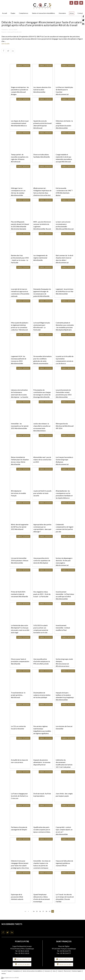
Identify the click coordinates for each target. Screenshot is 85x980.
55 (37, 911)
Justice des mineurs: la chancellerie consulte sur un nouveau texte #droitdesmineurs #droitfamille (42, 428)
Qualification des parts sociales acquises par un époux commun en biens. (42, 830)
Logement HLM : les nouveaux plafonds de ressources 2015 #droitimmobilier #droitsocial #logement (19, 361)
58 (46, 911)
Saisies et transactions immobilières (43, 13)
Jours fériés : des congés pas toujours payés (64, 795)
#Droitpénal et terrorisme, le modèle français (18, 493)
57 (43, 911)
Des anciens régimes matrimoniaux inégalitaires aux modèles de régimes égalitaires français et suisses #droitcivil (42, 732)
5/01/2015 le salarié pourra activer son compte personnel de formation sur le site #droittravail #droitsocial (42, 630)
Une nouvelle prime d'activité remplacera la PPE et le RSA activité (42, 661)
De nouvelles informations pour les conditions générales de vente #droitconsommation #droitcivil (42, 361)
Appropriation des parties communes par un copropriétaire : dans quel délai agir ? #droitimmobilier (42, 529)
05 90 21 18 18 (24, 951)
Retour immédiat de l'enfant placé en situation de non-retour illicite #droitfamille (20, 461)
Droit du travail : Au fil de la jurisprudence (42, 795)
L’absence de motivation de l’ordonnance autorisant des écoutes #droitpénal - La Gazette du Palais (20, 395)
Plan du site (67, 971)
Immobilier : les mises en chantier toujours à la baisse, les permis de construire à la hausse (42, 864)
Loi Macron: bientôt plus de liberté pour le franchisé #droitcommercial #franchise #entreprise (64, 92)
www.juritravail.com (14, 32)
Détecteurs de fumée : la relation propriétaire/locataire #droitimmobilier (64, 124)
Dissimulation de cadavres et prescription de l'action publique (42, 695)
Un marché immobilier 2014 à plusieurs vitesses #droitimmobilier (20, 560)
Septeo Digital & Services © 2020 (10, 978)
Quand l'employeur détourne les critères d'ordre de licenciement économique (42, 898)
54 (34, 911)
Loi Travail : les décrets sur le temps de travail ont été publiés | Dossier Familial (65, 898)
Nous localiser (24, 964)
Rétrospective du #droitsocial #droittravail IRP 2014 (65, 426)
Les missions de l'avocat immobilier (64, 727)
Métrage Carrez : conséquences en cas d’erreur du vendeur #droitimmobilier (18, 192)
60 (53, 911)
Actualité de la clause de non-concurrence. (19, 761)
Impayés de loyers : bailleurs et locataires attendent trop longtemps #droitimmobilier (65, 696)
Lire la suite (5, 44)
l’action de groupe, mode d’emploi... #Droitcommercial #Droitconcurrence (64, 663)
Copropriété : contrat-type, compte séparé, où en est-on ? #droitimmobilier (64, 831)
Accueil (5, 13)
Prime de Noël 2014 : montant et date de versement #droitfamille (19, 594)
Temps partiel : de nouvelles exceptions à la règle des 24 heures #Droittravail (20, 158)
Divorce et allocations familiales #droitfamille (42, 156)
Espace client (71, 3)
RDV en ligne (81, 3)
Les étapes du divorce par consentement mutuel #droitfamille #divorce (20, 123)
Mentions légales (77, 971)
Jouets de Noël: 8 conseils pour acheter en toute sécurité (42, 493)
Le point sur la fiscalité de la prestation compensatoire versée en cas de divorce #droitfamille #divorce (65, 361)
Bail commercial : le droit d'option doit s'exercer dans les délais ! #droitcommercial (64, 259)
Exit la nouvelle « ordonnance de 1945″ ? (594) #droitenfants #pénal (64, 192)
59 (50, 911)
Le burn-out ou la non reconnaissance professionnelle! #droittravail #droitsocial (65, 225)
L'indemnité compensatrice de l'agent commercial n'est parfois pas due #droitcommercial (65, 529)
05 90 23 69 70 (65, 951)
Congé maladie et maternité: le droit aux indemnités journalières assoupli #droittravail (64, 158)
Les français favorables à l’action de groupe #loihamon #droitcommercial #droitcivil (64, 462)
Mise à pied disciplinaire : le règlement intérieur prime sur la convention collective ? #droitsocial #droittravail (20, 327)
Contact (80, 13)
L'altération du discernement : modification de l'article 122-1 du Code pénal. (64, 763)
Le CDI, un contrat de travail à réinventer (18, 727)
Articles (4, 973)
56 (40, 911)
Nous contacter (24, 959)
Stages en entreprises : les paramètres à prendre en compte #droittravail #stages (20, 91)
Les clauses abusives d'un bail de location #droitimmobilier (42, 90)
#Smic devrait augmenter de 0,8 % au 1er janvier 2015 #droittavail (20, 527)
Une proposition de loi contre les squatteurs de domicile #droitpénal (42, 560)
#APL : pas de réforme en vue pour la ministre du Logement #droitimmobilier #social (42, 225)
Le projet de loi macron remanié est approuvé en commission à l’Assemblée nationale (20, 293)
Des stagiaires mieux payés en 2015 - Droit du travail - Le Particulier (42, 594)
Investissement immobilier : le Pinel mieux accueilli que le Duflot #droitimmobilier (65, 595)
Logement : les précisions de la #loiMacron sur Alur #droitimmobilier (65, 291)
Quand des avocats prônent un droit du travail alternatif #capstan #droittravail (42, 124)
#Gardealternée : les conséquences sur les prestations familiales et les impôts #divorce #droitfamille (64, 495)
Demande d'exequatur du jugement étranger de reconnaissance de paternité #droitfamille (42, 293)
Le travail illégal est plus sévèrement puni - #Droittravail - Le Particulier (42, 326)
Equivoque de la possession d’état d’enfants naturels (17, 897)
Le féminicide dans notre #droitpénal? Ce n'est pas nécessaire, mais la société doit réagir (20, 629)
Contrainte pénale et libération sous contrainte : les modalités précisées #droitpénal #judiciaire (65, 326)
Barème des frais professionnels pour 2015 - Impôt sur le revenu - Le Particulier (20, 259)
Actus (72, 13)
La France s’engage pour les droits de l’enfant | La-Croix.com (20, 796)
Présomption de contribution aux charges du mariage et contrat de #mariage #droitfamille (42, 393)
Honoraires (62, 13)
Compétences (24, 13)
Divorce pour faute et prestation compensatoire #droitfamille (20, 661)
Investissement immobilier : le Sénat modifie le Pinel (63, 628)
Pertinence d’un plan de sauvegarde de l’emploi (19, 828)
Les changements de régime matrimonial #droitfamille (40, 258)
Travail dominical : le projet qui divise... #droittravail (18, 695)
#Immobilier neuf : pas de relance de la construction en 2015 (42, 460)
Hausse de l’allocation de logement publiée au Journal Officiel (64, 863)
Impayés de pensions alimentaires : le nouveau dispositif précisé (42, 762)
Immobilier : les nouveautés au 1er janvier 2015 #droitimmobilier (20, 426)
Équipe (13, 13)
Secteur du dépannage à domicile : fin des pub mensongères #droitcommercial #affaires (64, 563)
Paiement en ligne (76, 3)
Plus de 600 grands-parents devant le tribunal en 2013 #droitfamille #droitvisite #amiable (20, 225)
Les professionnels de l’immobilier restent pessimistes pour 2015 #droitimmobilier (64, 393)
